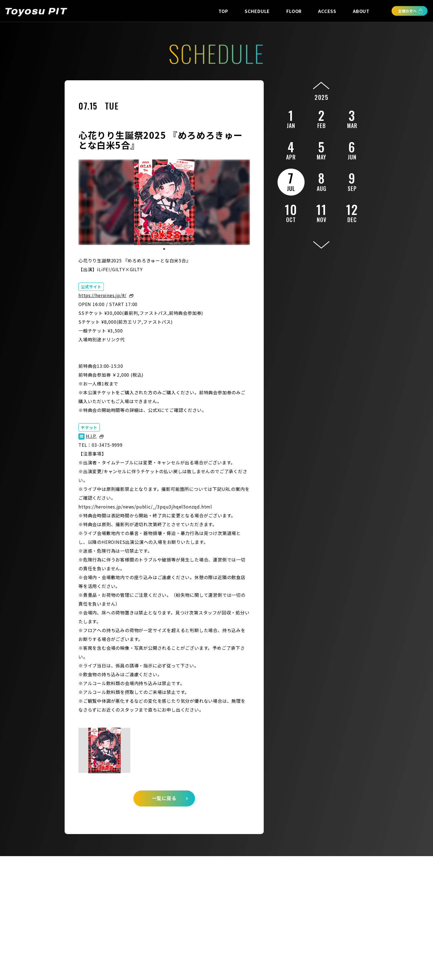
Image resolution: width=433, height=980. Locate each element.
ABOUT (361, 11)
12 (352, 212)
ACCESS (327, 11)
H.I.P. (92, 436)
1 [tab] (164, 249)
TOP (223, 11)
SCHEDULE (257, 11)
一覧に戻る (164, 800)
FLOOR (294, 11)
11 (322, 212)
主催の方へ (407, 11)
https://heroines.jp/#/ (103, 295)
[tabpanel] (164, 202)
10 (291, 212)
